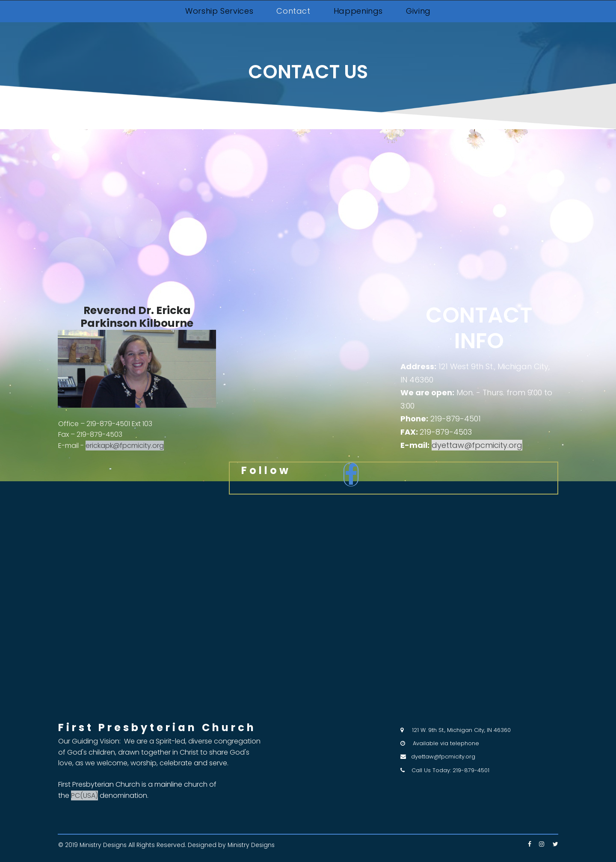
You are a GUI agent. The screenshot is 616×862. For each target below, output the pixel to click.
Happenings (358, 11)
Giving (418, 11)
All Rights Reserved (158, 845)
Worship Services (219, 11)
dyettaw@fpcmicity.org (443, 757)
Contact (293, 11)
